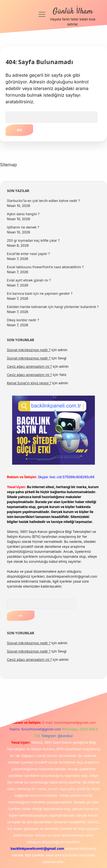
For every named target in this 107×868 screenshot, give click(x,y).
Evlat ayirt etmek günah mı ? (29, 280)
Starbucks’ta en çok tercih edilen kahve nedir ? (43, 201)
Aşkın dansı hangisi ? (23, 214)
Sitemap (8, 165)
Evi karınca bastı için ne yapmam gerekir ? (40, 294)
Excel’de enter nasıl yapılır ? (28, 254)
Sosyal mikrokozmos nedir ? (29, 350)
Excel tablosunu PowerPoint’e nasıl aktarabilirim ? (45, 267)
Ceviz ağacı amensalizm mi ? (29, 366)
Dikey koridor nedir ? (23, 320)
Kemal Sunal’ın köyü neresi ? (29, 383)
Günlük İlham (73, 12)
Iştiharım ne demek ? (23, 227)
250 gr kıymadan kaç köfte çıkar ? (33, 240)
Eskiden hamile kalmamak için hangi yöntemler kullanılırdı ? (53, 307)
